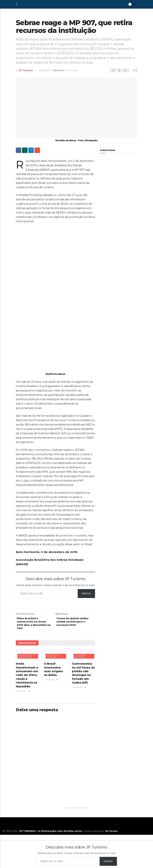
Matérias (59, 70)
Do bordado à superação (27, 659)
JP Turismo (26, 70)
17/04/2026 (21, 694)
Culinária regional (81, 659)
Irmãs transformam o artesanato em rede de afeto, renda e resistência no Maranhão (27, 678)
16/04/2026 (77, 690)
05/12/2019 (44, 70)
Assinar (86, 593)
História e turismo (53, 659)
